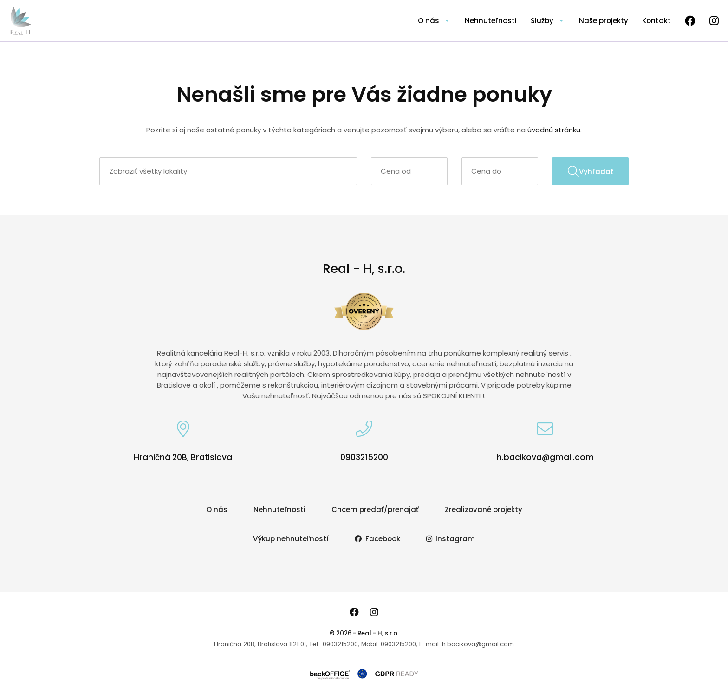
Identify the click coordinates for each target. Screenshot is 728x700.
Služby (542, 21)
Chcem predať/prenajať (375, 509)
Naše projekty (604, 21)
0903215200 (364, 457)
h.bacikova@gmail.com (545, 457)
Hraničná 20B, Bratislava (183, 457)
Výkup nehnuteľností (291, 539)
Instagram (451, 539)
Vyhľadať (591, 171)
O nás (429, 21)
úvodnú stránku (554, 130)
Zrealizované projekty (484, 509)
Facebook (377, 539)
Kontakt (656, 21)
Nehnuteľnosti (491, 21)
